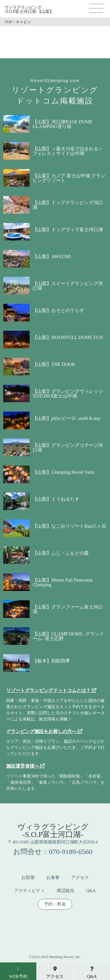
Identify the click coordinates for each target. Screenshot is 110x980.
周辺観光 (65, 891)
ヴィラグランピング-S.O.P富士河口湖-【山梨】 (29, 10)
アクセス (80, 878)
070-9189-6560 (71, 852)
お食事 (53, 878)
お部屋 (28, 878)
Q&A (91, 891)
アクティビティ (29, 891)
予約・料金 (55, 904)
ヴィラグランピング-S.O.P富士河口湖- (53, 831)
